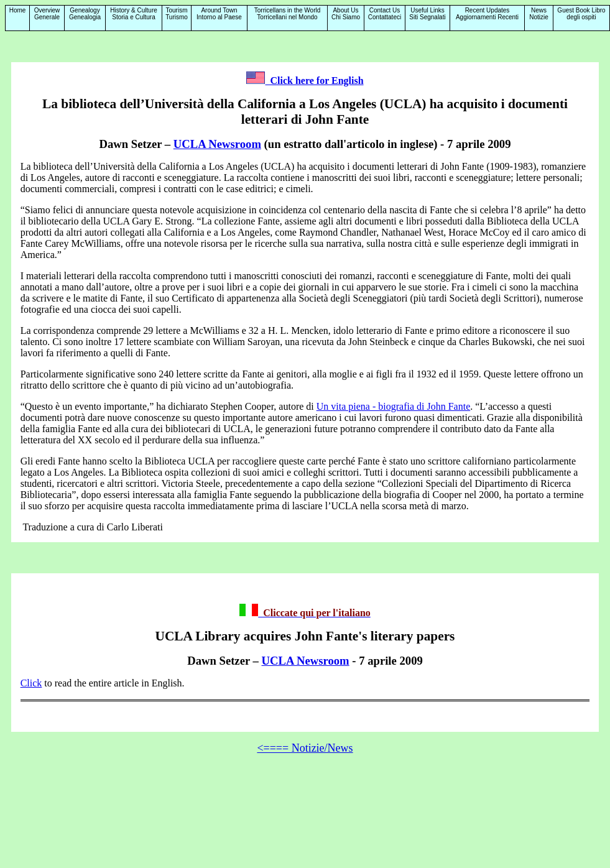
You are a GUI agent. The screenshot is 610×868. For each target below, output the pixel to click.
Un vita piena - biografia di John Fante (394, 406)
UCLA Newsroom (217, 144)
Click (31, 683)
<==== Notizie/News (305, 748)
